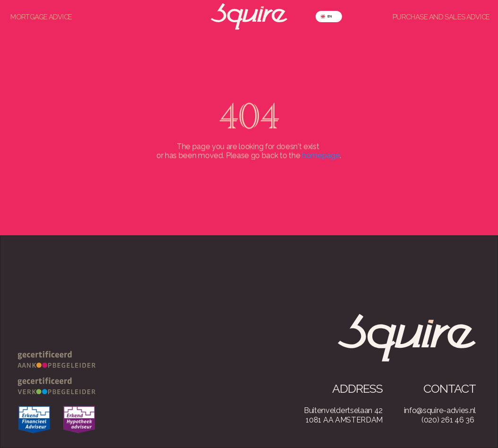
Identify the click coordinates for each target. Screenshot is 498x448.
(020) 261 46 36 (448, 420)
